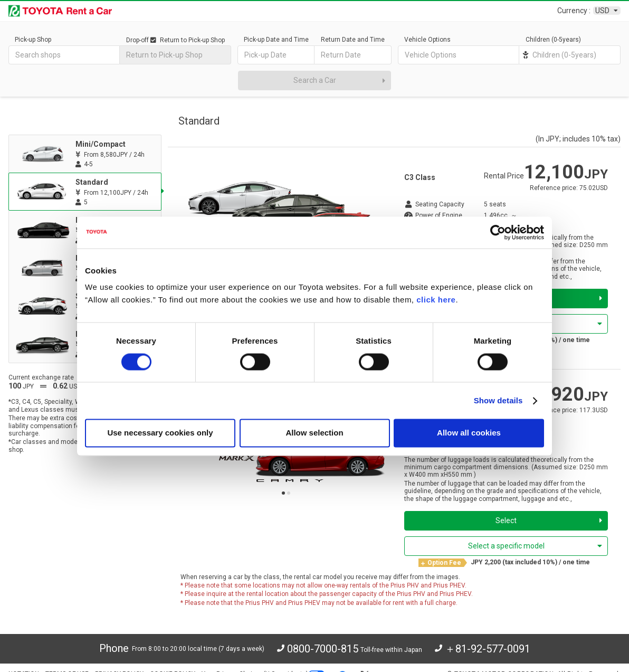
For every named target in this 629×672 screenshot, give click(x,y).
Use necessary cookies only (160, 433)
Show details (498, 400)
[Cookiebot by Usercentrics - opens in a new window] (498, 232)
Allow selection (314, 433)
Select (549, 520)
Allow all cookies (469, 433)
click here (436, 300)
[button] (283, 493)
